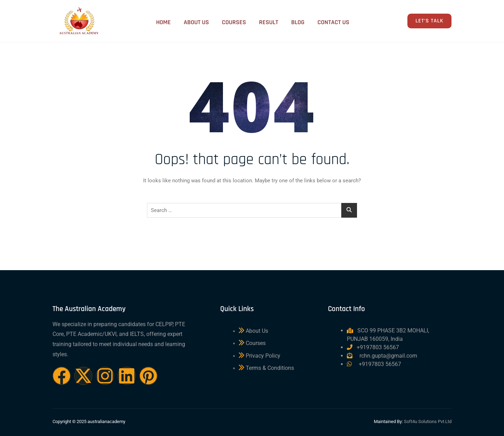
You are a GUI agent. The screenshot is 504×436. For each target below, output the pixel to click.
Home (158, 22)
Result (266, 22)
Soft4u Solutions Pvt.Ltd (428, 421)
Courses (230, 22)
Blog (296, 22)
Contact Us (333, 22)
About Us (192, 22)
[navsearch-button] (381, 22)
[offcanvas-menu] (397, 21)
